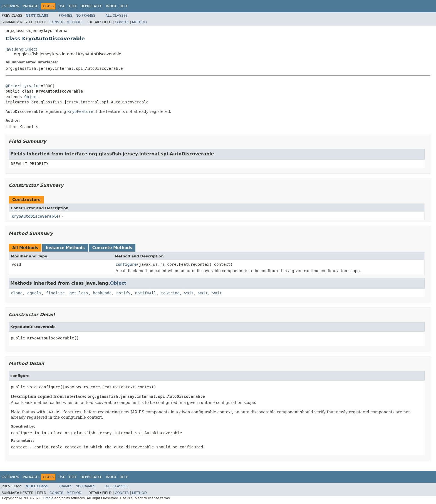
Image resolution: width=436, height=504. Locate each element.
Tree (73, 6)
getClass (79, 293)
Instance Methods (65, 248)
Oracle (48, 498)
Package (30, 6)
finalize (55, 293)
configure (126, 264)
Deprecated (91, 6)
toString (170, 293)
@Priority (16, 86)
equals (34, 293)
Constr (56, 22)
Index (111, 6)
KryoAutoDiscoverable (35, 216)
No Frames (86, 16)
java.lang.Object (21, 49)
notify (123, 293)
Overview (11, 6)
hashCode (102, 293)
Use (62, 6)
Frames (65, 16)
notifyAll (146, 293)
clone (17, 293)
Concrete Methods (112, 248)
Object (31, 97)
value (35, 86)
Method (74, 22)
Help (124, 6)
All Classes (117, 16)
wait (189, 293)
